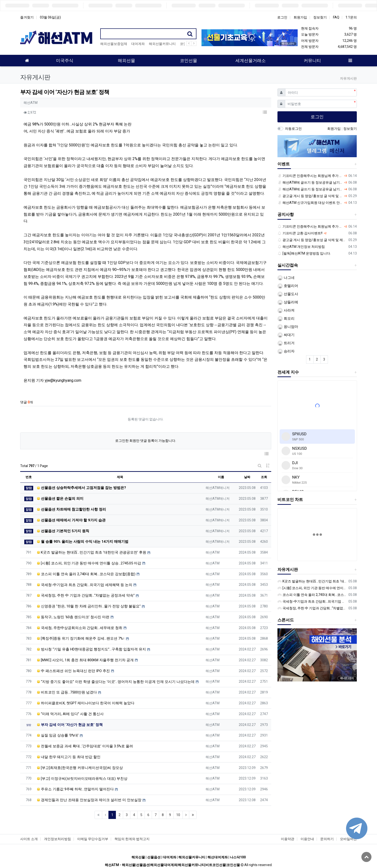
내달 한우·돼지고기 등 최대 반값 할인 (69, 757)
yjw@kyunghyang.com (63, 380)
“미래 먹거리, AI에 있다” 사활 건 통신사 (70, 714)
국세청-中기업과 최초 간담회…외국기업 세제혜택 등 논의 (85, 585)
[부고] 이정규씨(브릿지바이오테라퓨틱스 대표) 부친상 (82, 779)
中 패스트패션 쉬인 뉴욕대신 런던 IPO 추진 (73, 671)
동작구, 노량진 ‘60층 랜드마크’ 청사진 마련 (73, 617)
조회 (264, 477)
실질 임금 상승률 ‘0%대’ (58, 735)
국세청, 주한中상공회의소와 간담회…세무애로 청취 (80, 628)
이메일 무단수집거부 (93, 839)
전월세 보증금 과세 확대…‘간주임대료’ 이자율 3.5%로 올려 (85, 746)
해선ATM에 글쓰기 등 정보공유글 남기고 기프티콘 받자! (310, 182)
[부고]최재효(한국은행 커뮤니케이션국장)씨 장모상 (80, 768)
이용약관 (288, 839)
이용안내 (307, 839)
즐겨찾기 (27, 17)
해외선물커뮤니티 (162, 44)
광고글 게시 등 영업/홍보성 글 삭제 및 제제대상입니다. (310, 196)
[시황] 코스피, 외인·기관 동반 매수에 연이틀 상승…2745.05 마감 (89, 563)
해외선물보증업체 (114, 44)
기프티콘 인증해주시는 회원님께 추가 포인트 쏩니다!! (310, 176)
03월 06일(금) (50, 17)
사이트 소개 (29, 839)
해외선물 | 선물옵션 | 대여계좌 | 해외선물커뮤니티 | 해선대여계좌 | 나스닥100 (189, 857)
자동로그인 (293, 129)
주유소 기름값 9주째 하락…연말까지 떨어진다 (75, 789)
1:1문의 (351, 17)
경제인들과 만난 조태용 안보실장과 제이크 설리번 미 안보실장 (89, 800)
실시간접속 (288, 265)
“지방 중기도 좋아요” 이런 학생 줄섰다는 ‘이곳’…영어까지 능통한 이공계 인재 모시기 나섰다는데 (116, 682)
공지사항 (286, 214)
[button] (265, 112)
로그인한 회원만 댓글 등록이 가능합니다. (146, 441)
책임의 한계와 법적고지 (132, 839)
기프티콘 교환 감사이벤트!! (300, 233)
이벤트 (284, 164)
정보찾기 (320, 17)
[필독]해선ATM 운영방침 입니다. (304, 253)
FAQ (336, 17)
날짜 (247, 477)
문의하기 (327, 839)
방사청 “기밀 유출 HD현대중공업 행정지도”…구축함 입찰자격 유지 (91, 649)
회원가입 (300, 17)
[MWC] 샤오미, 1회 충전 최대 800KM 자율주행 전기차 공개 (85, 660)
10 (178, 815)
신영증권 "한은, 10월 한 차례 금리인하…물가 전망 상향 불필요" (89, 606)
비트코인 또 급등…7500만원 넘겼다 (67, 692)
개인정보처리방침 (57, 839)
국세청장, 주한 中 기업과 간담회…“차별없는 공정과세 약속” (86, 595)
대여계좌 (138, 44)
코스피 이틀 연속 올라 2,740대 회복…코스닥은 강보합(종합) (86, 574)
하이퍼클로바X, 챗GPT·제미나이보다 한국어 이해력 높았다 (86, 703)
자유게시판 (288, 569)
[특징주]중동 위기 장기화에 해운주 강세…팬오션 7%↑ (81, 638)
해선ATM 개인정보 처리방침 (301, 247)
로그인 (282, 17)
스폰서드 (286, 620)
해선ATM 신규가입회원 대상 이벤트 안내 (310, 203)
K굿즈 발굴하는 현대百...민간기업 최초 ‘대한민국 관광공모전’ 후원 (92, 552)
